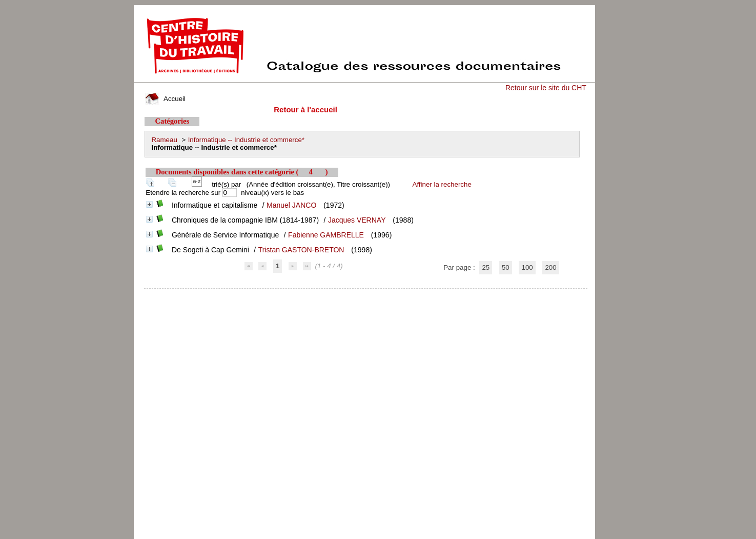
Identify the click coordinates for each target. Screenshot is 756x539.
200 (550, 267)
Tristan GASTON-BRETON (301, 250)
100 (527, 267)
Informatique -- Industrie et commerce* (246, 140)
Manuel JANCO (291, 205)
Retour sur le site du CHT (546, 88)
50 (506, 267)
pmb (365, 295)
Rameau (164, 140)
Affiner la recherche (442, 184)
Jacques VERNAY (357, 220)
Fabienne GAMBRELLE (326, 235)
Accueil (165, 99)
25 (486, 267)
